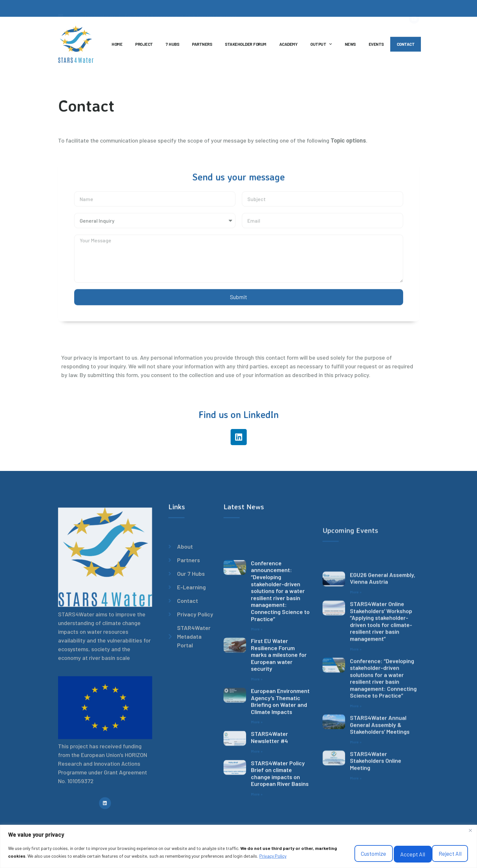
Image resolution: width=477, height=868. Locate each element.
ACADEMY (288, 47)
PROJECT (144, 47)
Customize (326, 851)
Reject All (384, 851)
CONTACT (406, 47)
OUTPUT (321, 47)
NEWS (350, 47)
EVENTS (376, 47)
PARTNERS (202, 47)
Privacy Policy (48, 858)
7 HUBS (172, 47)
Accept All (441, 851)
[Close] (470, 827)
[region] (238, 845)
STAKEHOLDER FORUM (246, 47)
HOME (117, 47)
